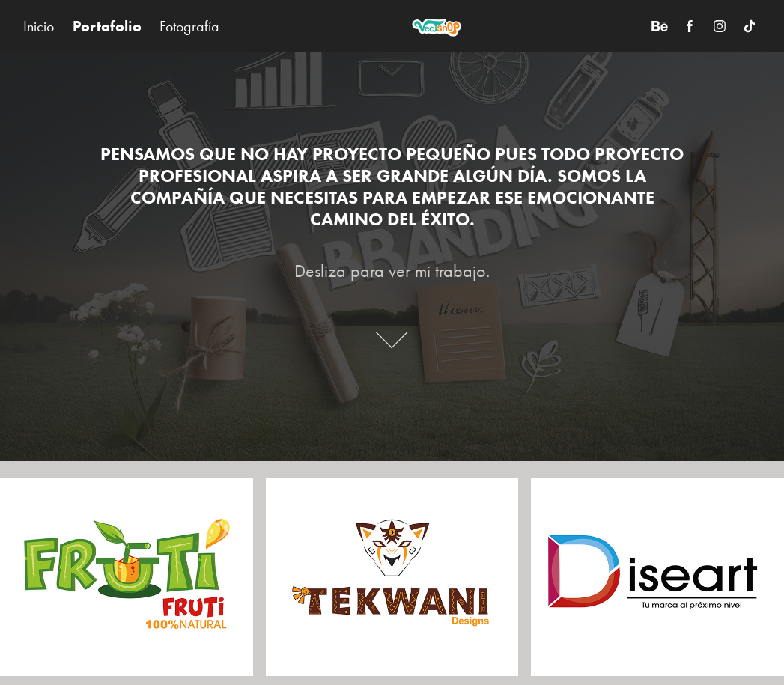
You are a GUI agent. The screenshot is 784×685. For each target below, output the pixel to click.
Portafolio (107, 26)
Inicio (39, 26)
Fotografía (189, 26)
